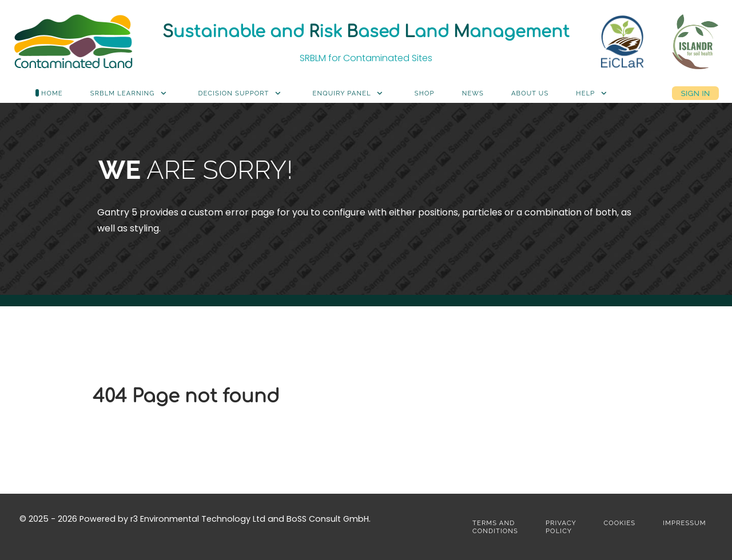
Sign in (695, 93)
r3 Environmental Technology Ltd (198, 519)
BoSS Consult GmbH (328, 519)
